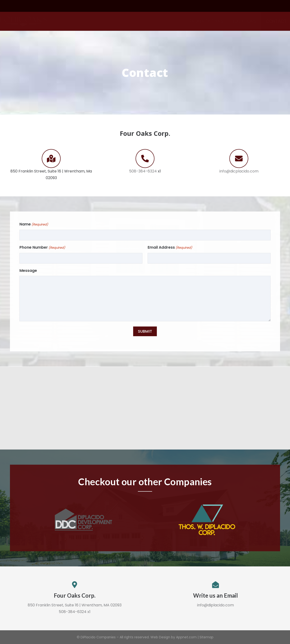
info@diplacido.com (215, 605)
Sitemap (206, 637)
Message (28, 271)
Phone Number (42, 248)
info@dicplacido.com (239, 171)
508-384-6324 (143, 171)
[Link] (35, 21)
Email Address (170, 248)
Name (34, 225)
